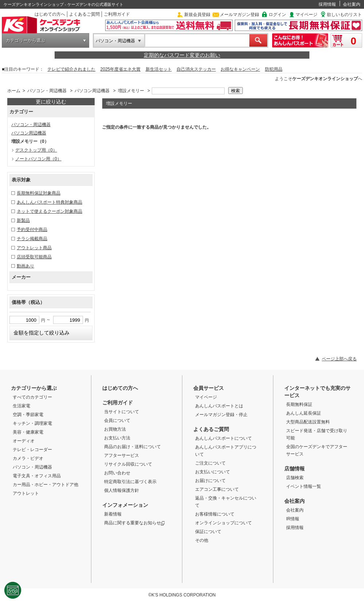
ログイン (277, 15)
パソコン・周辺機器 (115, 41)
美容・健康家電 (28, 432)
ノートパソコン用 (38, 159)
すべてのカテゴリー (32, 397)
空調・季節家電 (28, 415)
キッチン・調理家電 (32, 423)
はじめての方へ (50, 14)
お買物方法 (115, 429)
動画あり (25, 266)
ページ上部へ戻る (339, 359)
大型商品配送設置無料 (308, 422)
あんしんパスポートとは (219, 406)
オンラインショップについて (223, 523)
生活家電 (21, 406)
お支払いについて (213, 472)
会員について (117, 420)
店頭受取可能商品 (34, 257)
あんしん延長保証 (304, 413)
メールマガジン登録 (240, 15)
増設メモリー (131, 91)
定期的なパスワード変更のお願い (182, 55)
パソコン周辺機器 (92, 91)
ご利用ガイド (117, 14)
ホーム (14, 91)
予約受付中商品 (32, 230)
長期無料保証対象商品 (39, 193)
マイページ (306, 15)
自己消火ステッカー (196, 69)
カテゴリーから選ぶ (25, 40)
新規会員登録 (197, 15)
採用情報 (327, 4)
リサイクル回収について (128, 464)
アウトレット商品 (34, 248)
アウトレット (26, 493)
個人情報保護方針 (122, 490)
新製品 (23, 220)
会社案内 (352, 4)
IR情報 (293, 519)
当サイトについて (122, 412)
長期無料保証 (299, 404)
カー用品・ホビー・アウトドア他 (45, 485)
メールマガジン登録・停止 (221, 415)
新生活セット (159, 69)
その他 (202, 540)
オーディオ (24, 441)
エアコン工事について (217, 489)
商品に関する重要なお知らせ (134, 523)
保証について (208, 532)
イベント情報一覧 (304, 486)
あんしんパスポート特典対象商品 (50, 202)
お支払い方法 (117, 438)
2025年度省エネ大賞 (121, 69)
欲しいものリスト (344, 15)
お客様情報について (215, 514)
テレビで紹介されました (71, 69)
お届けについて (210, 481)
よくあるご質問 (84, 14)
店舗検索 (295, 478)
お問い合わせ (117, 473)
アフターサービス (122, 455)
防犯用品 (274, 69)
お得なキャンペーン (240, 69)
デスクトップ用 (36, 150)
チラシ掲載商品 (32, 239)
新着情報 (113, 514)
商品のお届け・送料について (132, 447)
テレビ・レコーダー (32, 450)
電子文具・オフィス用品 (37, 476)
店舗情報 (294, 469)
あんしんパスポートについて (223, 438)
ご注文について (210, 463)
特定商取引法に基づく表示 (130, 482)
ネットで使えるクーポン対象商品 (50, 211)
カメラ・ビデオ (28, 458)
